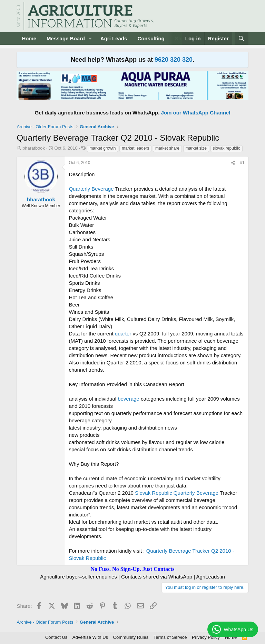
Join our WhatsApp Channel (196, 113)
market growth (102, 148)
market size (196, 148)
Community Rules (131, 637)
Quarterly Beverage (91, 189)
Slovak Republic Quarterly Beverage (177, 493)
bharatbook (34, 148)
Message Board (66, 38)
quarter (123, 334)
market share (167, 148)
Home (29, 38)
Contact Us (56, 637)
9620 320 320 (174, 60)
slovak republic (227, 148)
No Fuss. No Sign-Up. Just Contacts (132, 569)
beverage (129, 399)
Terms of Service (170, 637)
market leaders (135, 148)
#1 (242, 163)
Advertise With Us (90, 637)
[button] (90, 38)
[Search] (241, 38)
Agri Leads (114, 38)
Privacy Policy (206, 637)
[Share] (233, 163)
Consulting (151, 38)
